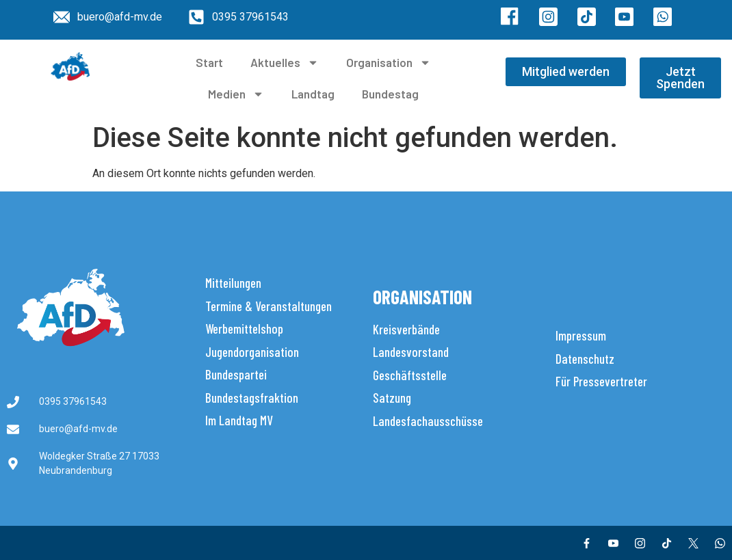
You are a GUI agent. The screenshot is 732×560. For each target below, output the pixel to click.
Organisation (389, 63)
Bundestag (390, 94)
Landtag (313, 94)
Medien (236, 94)
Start (209, 62)
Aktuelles (285, 63)
